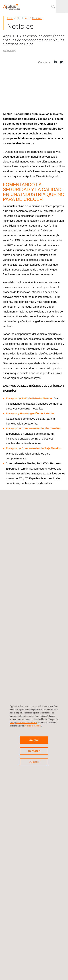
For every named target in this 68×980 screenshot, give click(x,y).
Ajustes (34, 762)
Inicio (10, 18)
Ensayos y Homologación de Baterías (30, 413)
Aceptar (34, 740)
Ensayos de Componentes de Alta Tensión (33, 428)
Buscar (53, 6)
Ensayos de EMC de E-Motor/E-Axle (29, 398)
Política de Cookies (33, 726)
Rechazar (34, 751)
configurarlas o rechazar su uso (23, 723)
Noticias (37, 18)
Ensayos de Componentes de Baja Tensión (34, 448)
